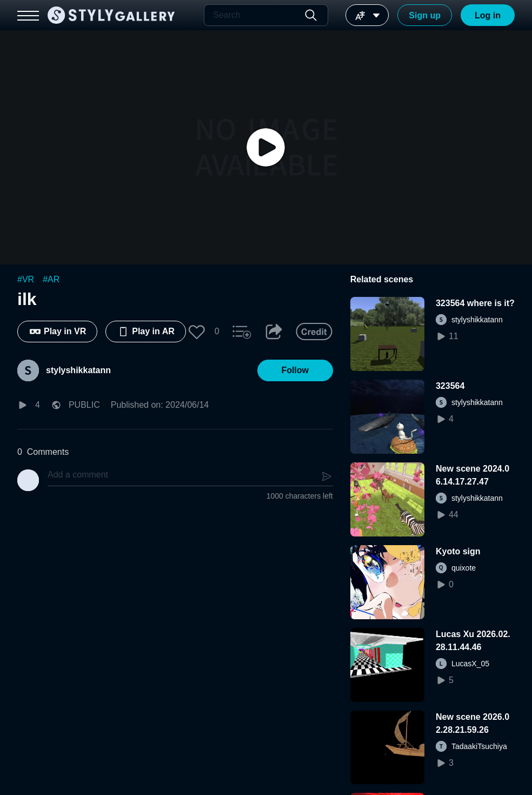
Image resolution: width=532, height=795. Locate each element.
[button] (197, 332)
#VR (26, 279)
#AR (51, 279)
